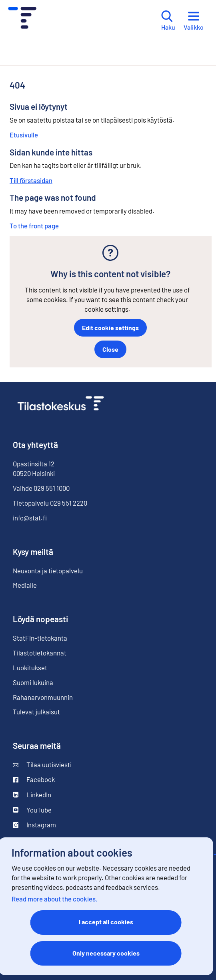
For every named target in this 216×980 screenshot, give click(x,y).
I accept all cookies (106, 922)
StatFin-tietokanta (40, 638)
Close (110, 349)
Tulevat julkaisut (36, 712)
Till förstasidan (31, 180)
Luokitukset (30, 667)
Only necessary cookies (106, 953)
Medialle (25, 585)
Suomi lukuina (33, 682)
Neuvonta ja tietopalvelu (48, 571)
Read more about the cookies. (55, 899)
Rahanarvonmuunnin (43, 697)
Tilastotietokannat (40, 653)
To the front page (34, 226)
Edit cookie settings (110, 328)
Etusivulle (24, 135)
